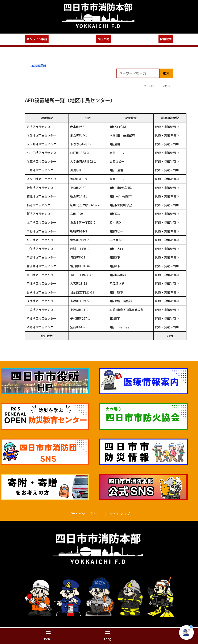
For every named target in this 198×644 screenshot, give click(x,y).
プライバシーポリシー (85, 514)
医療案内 (103, 39)
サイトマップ (120, 514)
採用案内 (166, 39)
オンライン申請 (37, 39)
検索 (166, 73)
